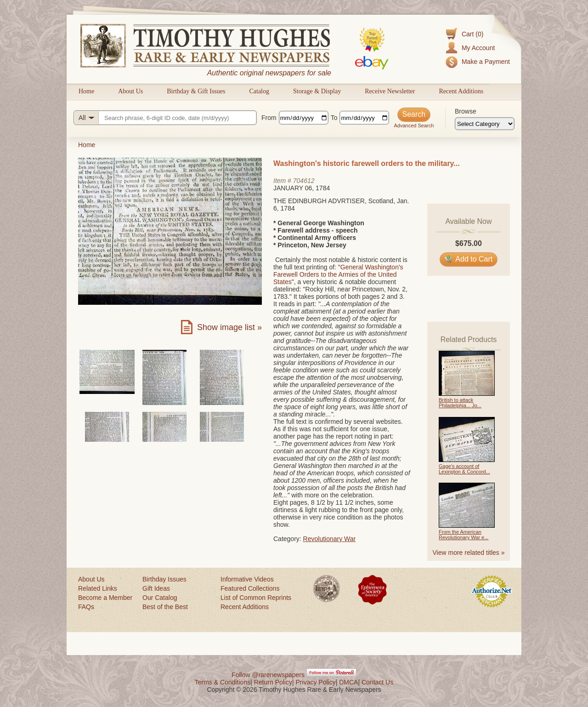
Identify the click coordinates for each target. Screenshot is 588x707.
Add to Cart (469, 259)
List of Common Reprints (256, 598)
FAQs (86, 607)
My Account (478, 48)
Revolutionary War (330, 539)
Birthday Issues (164, 579)
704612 (304, 181)
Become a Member (105, 598)
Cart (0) (472, 34)
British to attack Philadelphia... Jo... (460, 403)
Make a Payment (486, 62)
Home (86, 91)
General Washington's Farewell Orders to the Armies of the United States (338, 274)
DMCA (348, 682)
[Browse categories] (485, 124)
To (334, 118)
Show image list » (229, 327)
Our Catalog (160, 598)
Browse (466, 111)
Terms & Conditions (223, 682)
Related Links (98, 588)
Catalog (259, 91)
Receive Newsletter (390, 91)
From (269, 118)
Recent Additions (461, 91)
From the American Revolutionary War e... (464, 535)
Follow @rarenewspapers (268, 675)
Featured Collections (250, 588)
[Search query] (165, 118)
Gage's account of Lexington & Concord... (464, 469)
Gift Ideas (156, 588)
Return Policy (273, 682)
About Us (130, 91)
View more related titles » (469, 553)
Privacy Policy (316, 682)
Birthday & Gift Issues (196, 91)
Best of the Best (165, 607)
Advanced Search (414, 125)
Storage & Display (317, 91)
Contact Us (377, 682)
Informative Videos (247, 579)
